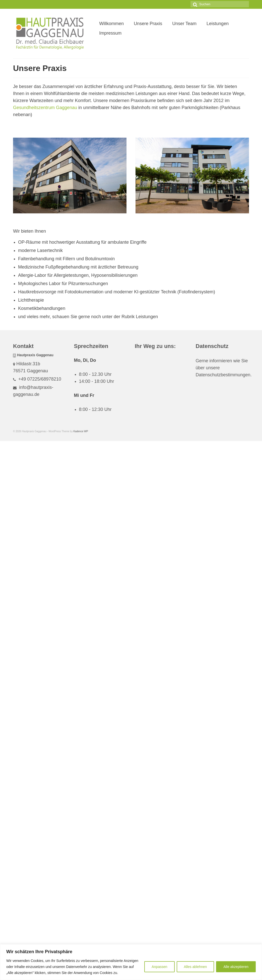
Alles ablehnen (195, 967)
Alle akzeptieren (236, 967)
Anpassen (159, 967)
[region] (131, 962)
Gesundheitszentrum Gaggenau (45, 108)
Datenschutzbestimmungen (223, 375)
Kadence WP (81, 431)
